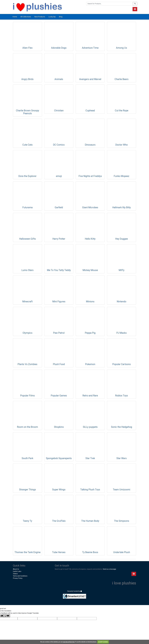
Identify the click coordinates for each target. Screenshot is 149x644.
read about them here (69, 642)
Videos (15, 574)
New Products (40, 17)
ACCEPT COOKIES (103, 642)
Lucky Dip (52, 17)
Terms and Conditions (20, 576)
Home (15, 17)
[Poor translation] (7, 616)
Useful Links (17, 571)
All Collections (26, 17)
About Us (16, 569)
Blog (61, 17)
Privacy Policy (18, 578)
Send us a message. (110, 569)
